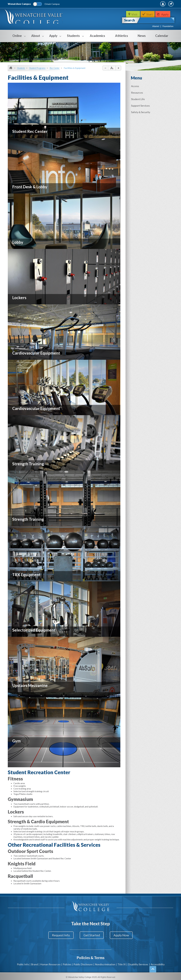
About (36, 38)
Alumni (156, 26)
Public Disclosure (83, 963)
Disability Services (138, 963)
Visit (134, 14)
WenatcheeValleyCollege (35, 18)
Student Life (138, 99)
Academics (97, 36)
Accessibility (158, 963)
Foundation (168, 26)
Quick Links (166, 4)
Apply (166, 14)
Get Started (92, 935)
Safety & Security (141, 112)
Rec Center (55, 68)
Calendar (162, 36)
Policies (67, 963)
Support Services (141, 105)
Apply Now (123, 935)
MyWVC (143, 4)
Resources (137, 92)
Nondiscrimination (105, 963)
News (142, 36)
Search (130, 20)
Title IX (122, 963)
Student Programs (37, 68)
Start (150, 14)
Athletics (122, 36)
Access (135, 86)
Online (17, 38)
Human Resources (50, 963)
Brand (35, 963)
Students (73, 38)
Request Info (59, 935)
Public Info (23, 963)
